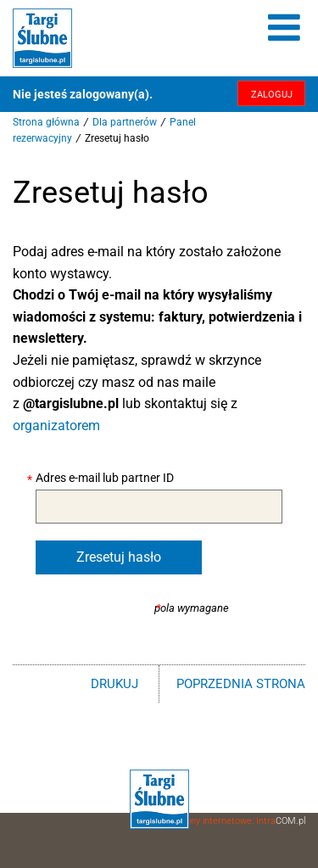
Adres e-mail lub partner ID (105, 478)
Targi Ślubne (42, 38)
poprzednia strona (241, 684)
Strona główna (46, 122)
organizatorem (56, 426)
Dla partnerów (125, 122)
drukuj (114, 684)
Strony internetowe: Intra (239, 821)
